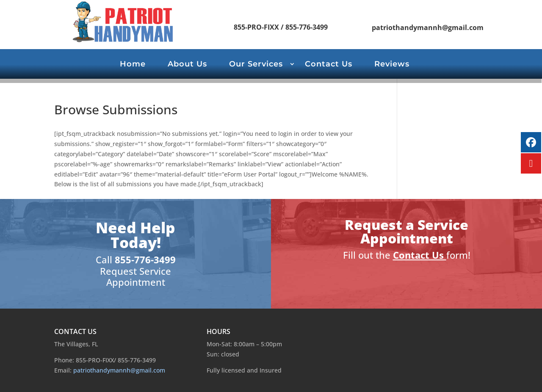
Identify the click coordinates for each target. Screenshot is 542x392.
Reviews (392, 65)
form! (458, 255)
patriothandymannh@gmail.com (428, 28)
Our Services (256, 65)
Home (133, 65)
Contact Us (329, 65)
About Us (187, 65)
